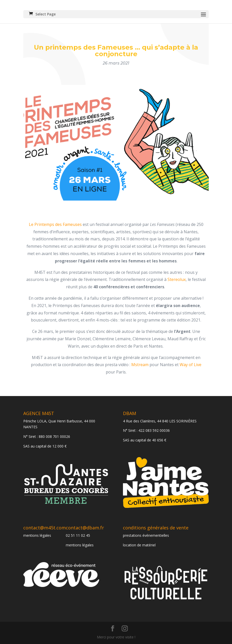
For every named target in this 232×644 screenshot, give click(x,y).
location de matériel (139, 545)
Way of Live (191, 365)
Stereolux (177, 279)
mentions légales (37, 535)
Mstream (140, 365)
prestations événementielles (146, 535)
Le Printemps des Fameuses (55, 224)
